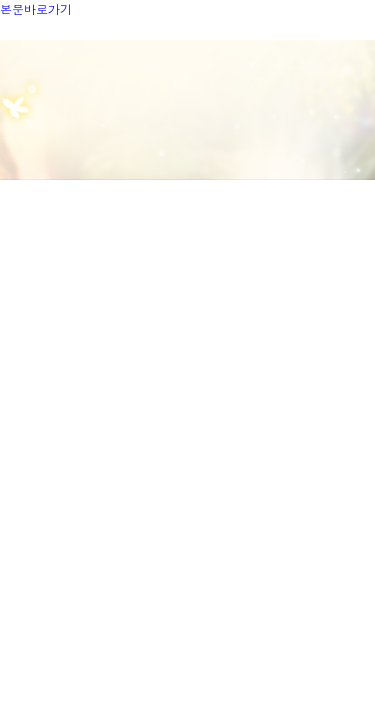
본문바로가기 (36, 8)
